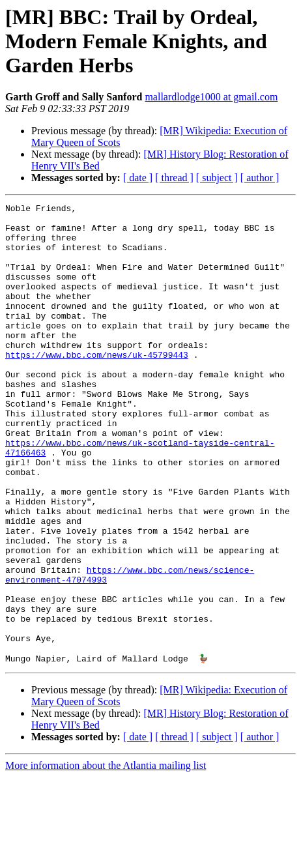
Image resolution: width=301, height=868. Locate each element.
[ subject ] (217, 178)
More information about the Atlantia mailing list (106, 857)
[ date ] (138, 178)
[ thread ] (174, 178)
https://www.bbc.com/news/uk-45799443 (97, 386)
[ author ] (260, 178)
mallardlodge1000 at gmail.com (211, 97)
